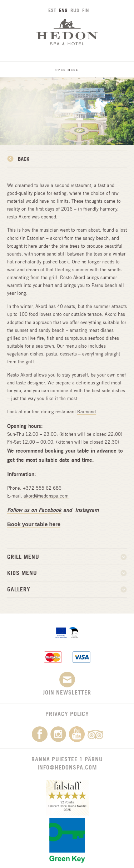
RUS (75, 10)
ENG (63, 10)
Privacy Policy (67, 714)
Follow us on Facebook (34, 510)
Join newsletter (67, 684)
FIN (86, 10)
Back (24, 159)
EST (52, 10)
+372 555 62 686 (42, 488)
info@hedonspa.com (67, 767)
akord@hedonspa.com (46, 496)
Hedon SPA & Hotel (67, 32)
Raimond (86, 412)
